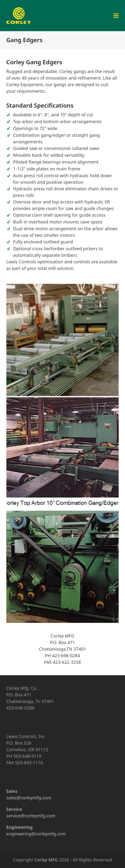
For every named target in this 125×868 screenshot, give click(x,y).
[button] (116, 15)
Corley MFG (46, 860)
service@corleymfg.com (31, 816)
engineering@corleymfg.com (36, 834)
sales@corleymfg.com (29, 798)
